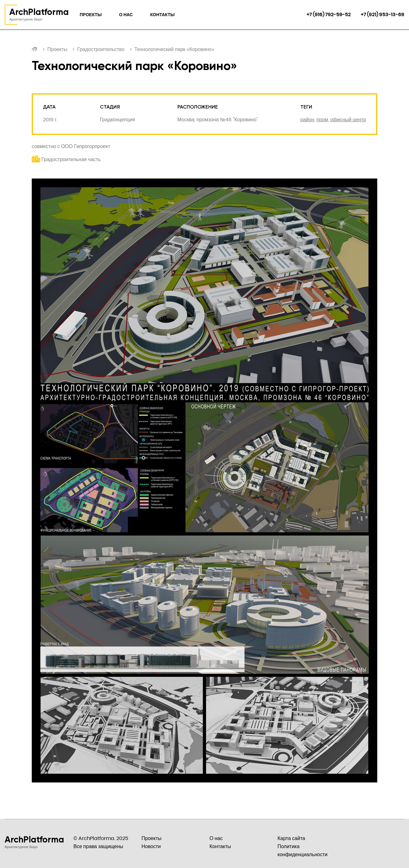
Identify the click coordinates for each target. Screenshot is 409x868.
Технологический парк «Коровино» (174, 49)
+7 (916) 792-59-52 (329, 15)
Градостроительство (101, 49)
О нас (126, 15)
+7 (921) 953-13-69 (383, 15)
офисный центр (348, 120)
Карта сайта (291, 838)
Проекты (91, 15)
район (307, 120)
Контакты (162, 15)
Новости (151, 846)
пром (322, 120)
